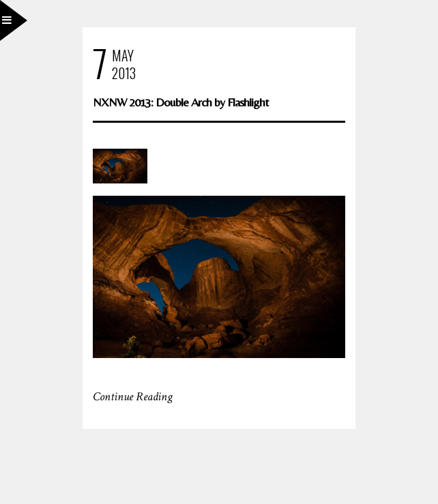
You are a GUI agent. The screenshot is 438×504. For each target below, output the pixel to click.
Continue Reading (133, 397)
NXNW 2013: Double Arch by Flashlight (180, 102)
